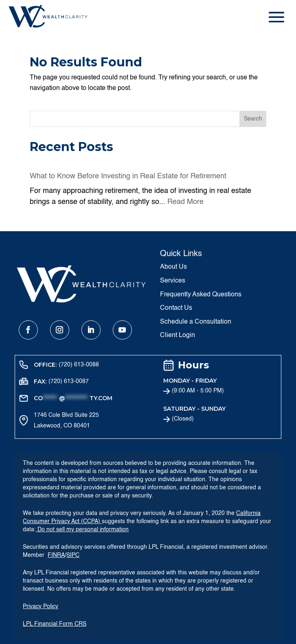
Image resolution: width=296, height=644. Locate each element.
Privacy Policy (41, 607)
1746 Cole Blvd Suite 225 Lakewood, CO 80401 (66, 421)
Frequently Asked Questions (201, 295)
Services (173, 281)
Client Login (178, 335)
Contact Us (176, 308)
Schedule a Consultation (196, 322)
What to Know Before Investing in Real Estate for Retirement (128, 176)
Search (253, 119)
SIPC (73, 555)
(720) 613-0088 (79, 365)
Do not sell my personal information (82, 530)
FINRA (56, 555)
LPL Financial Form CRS (55, 624)
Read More (185, 202)
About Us (173, 267)
